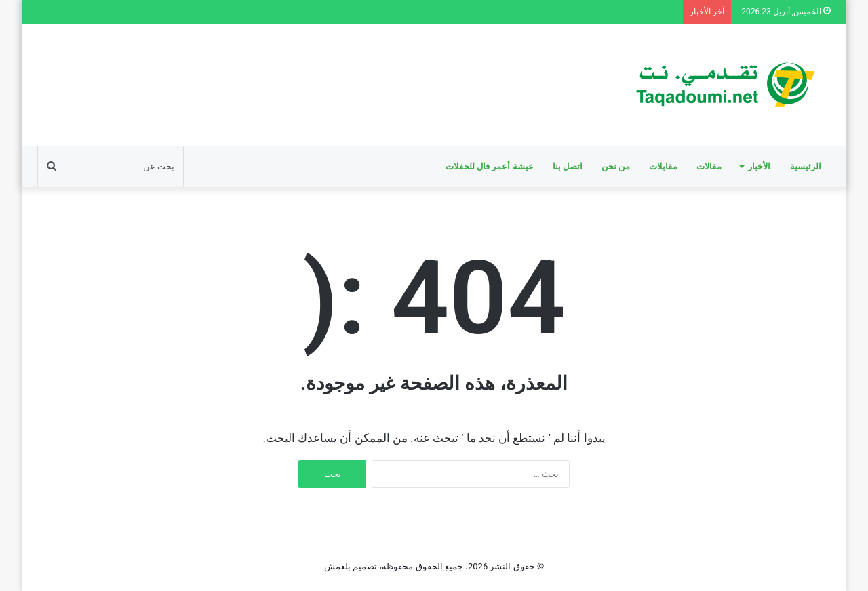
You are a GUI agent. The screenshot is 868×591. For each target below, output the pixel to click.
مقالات (709, 166)
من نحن (616, 166)
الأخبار (759, 166)
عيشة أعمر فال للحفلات (490, 166)
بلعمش (337, 566)
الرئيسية (806, 166)
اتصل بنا (568, 166)
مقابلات (663, 166)
